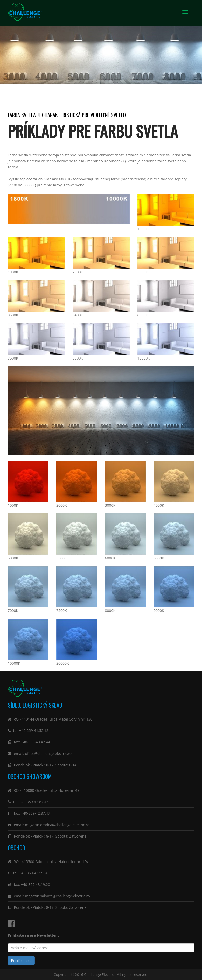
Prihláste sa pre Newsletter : (34, 935)
